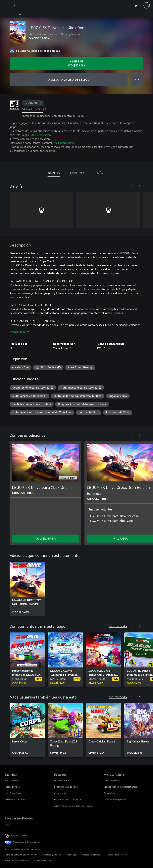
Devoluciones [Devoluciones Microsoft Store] (110, 793)
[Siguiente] (139, 186)
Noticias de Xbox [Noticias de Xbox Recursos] (62, 780)
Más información (41, 135)
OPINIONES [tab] (77, 173)
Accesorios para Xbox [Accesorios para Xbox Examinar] (15, 799)
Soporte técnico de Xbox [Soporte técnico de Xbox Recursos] (66, 787)
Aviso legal (71, 855)
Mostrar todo (118, 626)
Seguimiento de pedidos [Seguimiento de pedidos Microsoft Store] (115, 799)
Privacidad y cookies (51, 855)
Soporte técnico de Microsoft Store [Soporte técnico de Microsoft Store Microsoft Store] (120, 787)
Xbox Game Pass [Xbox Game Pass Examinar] (13, 793)
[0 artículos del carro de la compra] (137, 5)
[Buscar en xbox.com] (14, 5)
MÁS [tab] (100, 173)
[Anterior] (131, 186)
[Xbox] (10, 14)
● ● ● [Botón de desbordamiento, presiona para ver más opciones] (137, 79)
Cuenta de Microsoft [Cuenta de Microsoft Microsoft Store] (113, 780)
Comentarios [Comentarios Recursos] (60, 793)
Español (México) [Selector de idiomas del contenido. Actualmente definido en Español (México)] (19, 835)
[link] (27, 589)
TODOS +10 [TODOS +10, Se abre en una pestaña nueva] (33, 103)
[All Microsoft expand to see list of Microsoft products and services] (5, 5)
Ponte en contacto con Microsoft (20, 855)
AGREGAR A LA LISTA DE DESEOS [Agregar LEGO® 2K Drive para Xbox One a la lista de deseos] (69, 79)
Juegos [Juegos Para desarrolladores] (8, 824)
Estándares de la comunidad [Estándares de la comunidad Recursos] (68, 799)
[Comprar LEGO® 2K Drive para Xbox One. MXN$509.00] (76, 64)
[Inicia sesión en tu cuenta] (147, 5)
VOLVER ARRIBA (46, 538)
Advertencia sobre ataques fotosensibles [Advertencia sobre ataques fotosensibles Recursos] (74, 806)
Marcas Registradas (92, 855)
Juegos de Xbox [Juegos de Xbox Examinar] (12, 787)
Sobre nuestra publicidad (17, 860)
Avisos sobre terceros (117, 855)
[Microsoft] (76, 3)
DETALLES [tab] (54, 173)
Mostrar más (19, 332)
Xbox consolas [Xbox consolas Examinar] (12, 780)
